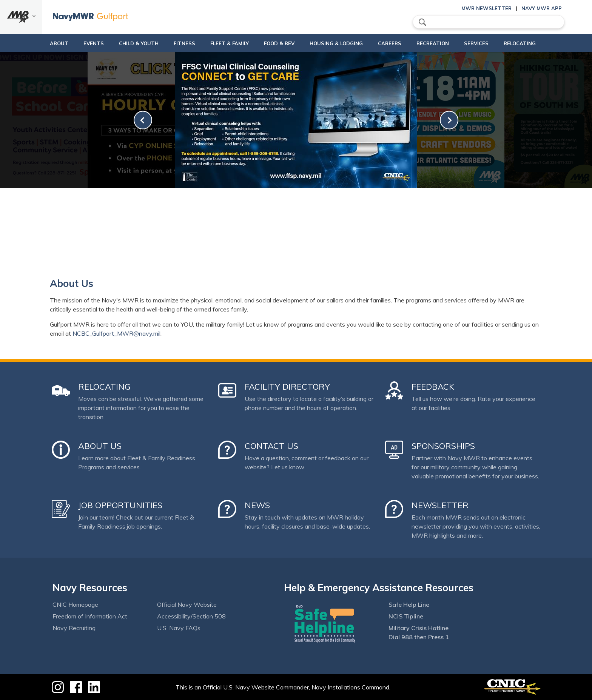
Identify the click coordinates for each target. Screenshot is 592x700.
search (422, 22)
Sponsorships (443, 446)
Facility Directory (287, 387)
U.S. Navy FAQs (179, 628)
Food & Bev (276, 43)
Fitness (175, 43)
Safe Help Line (409, 604)
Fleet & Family (226, 43)
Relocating (542, 43)
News (257, 505)
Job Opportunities (120, 505)
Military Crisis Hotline (419, 628)
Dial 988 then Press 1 (419, 637)
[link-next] (449, 120)
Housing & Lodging (339, 43)
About (36, 43)
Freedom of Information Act (90, 616)
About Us (100, 446)
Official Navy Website (187, 604)
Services (492, 43)
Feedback (433, 387)
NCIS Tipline (406, 616)
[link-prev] (143, 120)
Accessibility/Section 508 (191, 616)
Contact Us (271, 446)
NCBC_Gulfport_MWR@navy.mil (116, 333)
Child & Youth (123, 43)
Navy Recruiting (74, 628)
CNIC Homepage (75, 604)
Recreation (442, 43)
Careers (399, 43)
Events (77, 43)
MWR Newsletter (486, 8)
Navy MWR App (542, 8)
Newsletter (440, 505)
